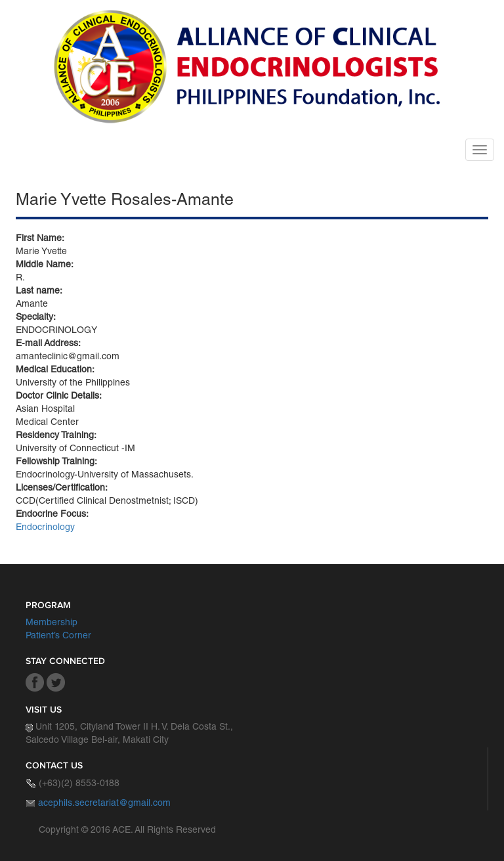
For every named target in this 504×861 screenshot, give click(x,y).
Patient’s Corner (58, 636)
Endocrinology (45, 528)
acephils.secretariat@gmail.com (104, 804)
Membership (52, 623)
